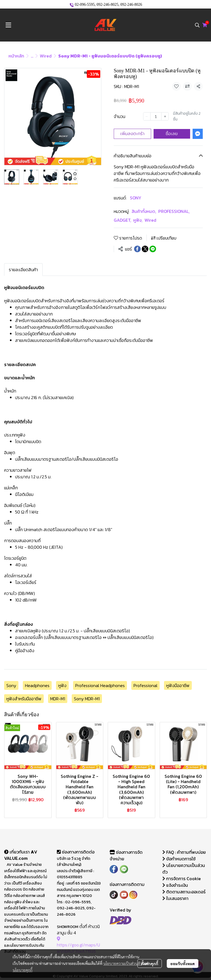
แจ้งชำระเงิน (175, 885)
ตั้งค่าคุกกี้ (150, 963)
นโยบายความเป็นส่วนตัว (123, 963)
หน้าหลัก (16, 56)
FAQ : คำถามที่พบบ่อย (185, 852)
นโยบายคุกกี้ (23, 970)
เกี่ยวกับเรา (17, 852)
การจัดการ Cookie (182, 879)
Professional (145, 685)
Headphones (37, 685)
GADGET (122, 220)
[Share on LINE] (153, 249)
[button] (197, 25)
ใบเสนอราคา (175, 898)
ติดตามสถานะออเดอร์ (184, 892)
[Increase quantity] (165, 116)
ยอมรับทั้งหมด (183, 963)
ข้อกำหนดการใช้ (179, 859)
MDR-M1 (58, 699)
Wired (46, 56)
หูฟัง (138, 220)
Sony (11, 685)
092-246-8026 (131, 5)
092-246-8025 (108, 5)
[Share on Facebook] (137, 249)
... (32, 56)
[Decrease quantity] (147, 116)
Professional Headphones (100, 685)
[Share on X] (145, 249)
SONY (136, 198)
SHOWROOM (68, 927)
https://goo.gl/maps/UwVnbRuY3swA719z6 (78, 945)
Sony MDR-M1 (87, 699)
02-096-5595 (85, 5)
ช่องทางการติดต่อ (76, 852)
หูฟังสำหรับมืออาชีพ (24, 699)
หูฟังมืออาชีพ (178, 685)
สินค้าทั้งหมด (144, 211)
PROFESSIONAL (174, 211)
